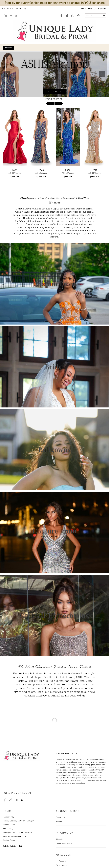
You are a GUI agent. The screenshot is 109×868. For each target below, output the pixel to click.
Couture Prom (55, 531)
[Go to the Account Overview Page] (16, 16)
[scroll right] (59, 104)
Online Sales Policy (64, 844)
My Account (61, 861)
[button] (7, 74)
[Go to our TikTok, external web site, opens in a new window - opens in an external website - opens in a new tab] (67, 16)
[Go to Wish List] (11, 16)
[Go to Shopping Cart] (6, 16)
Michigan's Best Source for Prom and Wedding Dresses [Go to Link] (55, 201)
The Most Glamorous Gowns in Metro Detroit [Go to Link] (54, 667)
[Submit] (104, 16)
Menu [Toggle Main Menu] (8, 48)
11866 (15, 170)
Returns (59, 822)
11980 (68, 170)
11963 (41, 170)
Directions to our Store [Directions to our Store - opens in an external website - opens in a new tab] (94, 9)
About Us (60, 839)
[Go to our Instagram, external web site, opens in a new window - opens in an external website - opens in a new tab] (73, 16)
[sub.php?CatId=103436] (54, 74)
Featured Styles (54, 99)
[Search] (95, 16)
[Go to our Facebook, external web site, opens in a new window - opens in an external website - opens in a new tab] (61, 16)
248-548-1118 (20, 9)
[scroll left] (50, 104)
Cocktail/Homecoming (55, 615)
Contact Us (60, 817)
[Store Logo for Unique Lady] (54, 31)
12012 (94, 170)
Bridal (54, 366)
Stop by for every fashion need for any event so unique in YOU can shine (55, 3)
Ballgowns (54, 449)
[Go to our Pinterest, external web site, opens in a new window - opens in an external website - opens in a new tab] (78, 16)
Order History (61, 865)
